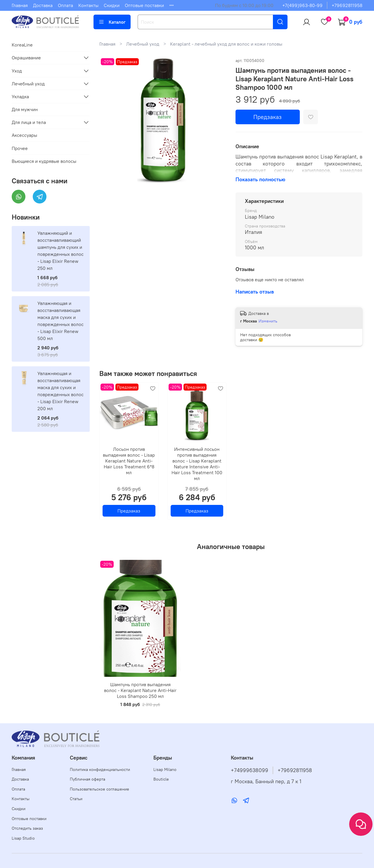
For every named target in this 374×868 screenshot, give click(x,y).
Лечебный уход (143, 44)
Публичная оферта (88, 779)
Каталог (112, 22)
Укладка (20, 96)
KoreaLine (22, 45)
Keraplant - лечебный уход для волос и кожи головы (226, 44)
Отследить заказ (27, 828)
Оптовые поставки (144, 5)
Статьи (76, 799)
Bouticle (161, 779)
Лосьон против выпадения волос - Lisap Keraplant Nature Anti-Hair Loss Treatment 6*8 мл (129, 460)
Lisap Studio (23, 838)
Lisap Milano (165, 769)
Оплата (65, 5)
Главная (20, 5)
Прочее (20, 148)
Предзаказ (267, 117)
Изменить (268, 321)
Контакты (88, 5)
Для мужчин (25, 109)
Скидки (112, 5)
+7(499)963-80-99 (302, 5)
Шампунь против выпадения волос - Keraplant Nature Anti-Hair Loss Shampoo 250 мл (140, 690)
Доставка (43, 5)
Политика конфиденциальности (100, 769)
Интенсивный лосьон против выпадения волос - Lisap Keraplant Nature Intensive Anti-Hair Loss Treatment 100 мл (197, 463)
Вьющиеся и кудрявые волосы (44, 161)
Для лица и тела (29, 122)
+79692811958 (347, 5)
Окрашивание (26, 58)
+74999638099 (250, 770)
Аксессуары (24, 135)
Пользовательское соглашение (99, 789)
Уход (17, 71)
